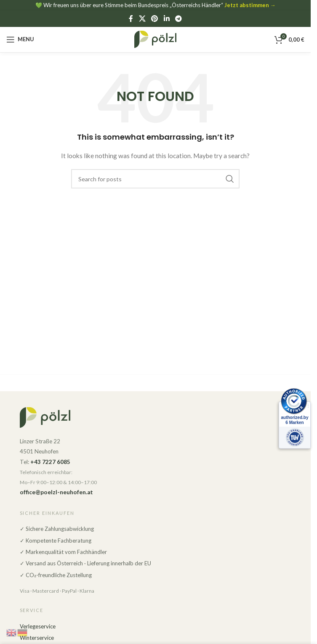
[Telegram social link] (178, 19)
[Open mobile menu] (20, 40)
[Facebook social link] (131, 19)
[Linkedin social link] (166, 19)
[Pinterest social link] (155, 19)
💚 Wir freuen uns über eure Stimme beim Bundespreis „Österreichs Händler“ (156, 5)
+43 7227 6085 (50, 462)
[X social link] (142, 19)
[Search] (155, 179)
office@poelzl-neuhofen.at (56, 492)
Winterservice (37, 638)
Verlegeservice (38, 626)
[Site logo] (155, 38)
